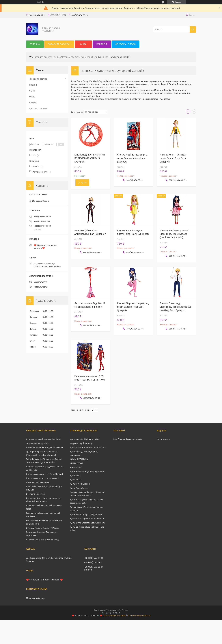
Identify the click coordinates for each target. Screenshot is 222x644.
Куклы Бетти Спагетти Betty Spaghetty (87, 523)
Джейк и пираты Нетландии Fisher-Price (45, 447)
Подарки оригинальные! (38, 482)
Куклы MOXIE (76, 467)
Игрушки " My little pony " (82, 443)
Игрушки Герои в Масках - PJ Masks (42, 528)
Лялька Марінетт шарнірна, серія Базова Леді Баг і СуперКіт (133, 307)
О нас (83, 44)
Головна (35, 44)
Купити (84, 183)
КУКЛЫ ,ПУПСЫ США (79, 459)
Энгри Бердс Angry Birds (37, 443)
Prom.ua (125, 610)
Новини (33, 85)
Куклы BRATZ (76, 480)
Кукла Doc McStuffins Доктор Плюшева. (88, 447)
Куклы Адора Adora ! (79, 488)
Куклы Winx (75, 476)
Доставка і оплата (125, 44)
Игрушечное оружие (36, 494)
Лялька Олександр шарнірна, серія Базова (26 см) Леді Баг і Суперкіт (176, 307)
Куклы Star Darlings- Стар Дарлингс (86, 515)
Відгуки (33, 103)
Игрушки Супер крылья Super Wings (43, 540)
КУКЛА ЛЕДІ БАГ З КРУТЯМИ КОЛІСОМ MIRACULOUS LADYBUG (90, 158)
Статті (32, 91)
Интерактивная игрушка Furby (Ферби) (44, 474)
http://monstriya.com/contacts (128, 439)
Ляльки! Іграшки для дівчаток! (69, 57)
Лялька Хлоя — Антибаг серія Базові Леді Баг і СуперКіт (173, 158)
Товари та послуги (59, 44)
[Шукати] (193, 29)
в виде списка (194, 112)
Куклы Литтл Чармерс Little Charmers (87, 519)
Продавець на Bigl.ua (111, 613)
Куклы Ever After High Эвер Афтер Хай (87, 471)
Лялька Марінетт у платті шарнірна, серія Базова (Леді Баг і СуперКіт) (174, 234)
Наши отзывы (163, 439)
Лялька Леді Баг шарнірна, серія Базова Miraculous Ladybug (133, 158)
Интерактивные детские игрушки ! (42, 478)
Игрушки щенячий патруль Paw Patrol (44, 439)
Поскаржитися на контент (115, 616)
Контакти (102, 44)
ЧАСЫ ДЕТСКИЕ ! (77, 463)
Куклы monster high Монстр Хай (85, 439)
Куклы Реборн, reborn (80, 484)
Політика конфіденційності (139, 616)
